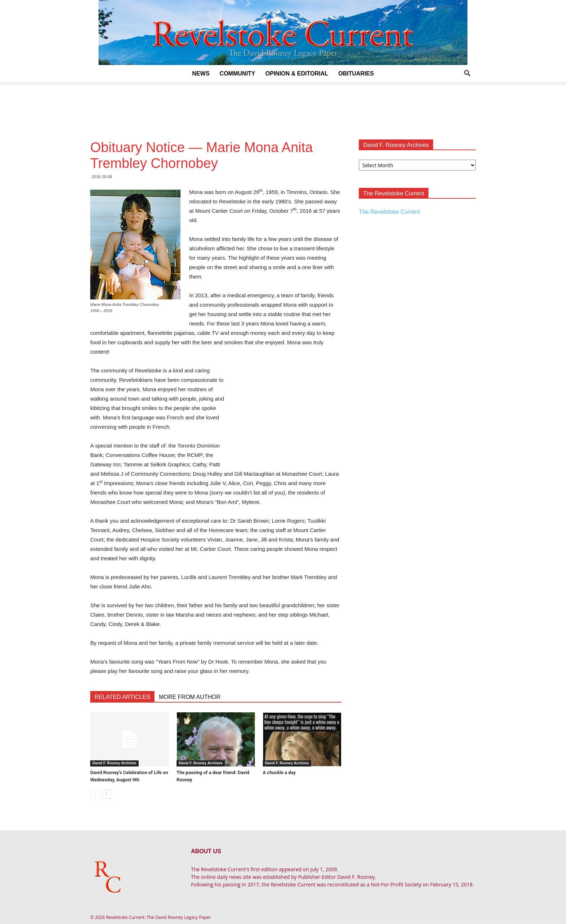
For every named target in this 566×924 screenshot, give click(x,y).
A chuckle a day (279, 772)
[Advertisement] (283, 107)
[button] (467, 74)
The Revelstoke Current (389, 212)
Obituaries (356, 74)
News (201, 74)
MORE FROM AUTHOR (190, 697)
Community (237, 74)
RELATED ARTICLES (122, 697)
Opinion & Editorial (297, 74)
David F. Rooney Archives (114, 763)
